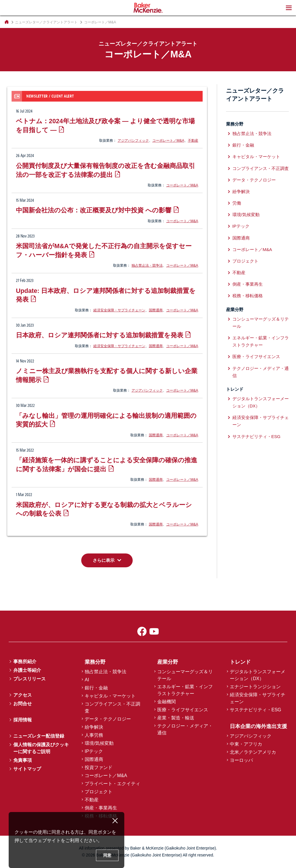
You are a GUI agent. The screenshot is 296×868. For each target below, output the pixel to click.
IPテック (241, 226)
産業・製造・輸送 (176, 718)
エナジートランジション (255, 687)
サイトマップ (27, 769)
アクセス (23, 695)
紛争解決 (241, 191)
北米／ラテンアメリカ (253, 752)
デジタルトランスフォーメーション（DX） (261, 402)
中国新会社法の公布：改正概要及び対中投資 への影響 (94, 210)
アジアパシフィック (133, 141)
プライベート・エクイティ (112, 784)
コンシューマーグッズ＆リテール (261, 323)
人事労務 (94, 735)
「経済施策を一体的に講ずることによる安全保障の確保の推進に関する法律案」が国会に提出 (107, 465)
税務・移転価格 (248, 296)
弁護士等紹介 (27, 670)
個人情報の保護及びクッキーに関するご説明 (41, 748)
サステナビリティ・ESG (257, 436)
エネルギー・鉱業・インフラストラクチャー (261, 341)
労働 (237, 203)
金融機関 (166, 702)
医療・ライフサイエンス (256, 357)
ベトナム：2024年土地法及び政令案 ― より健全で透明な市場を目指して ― (105, 126)
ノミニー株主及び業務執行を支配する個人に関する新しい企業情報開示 (107, 375)
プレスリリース (29, 679)
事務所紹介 (25, 662)
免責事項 (23, 760)
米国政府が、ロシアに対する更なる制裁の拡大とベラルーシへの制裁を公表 (104, 509)
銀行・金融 (243, 145)
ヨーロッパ (241, 760)
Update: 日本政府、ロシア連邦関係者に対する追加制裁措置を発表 (106, 295)
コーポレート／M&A (168, 141)
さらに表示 (104, 560)
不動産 (193, 141)
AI (87, 680)
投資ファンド (99, 767)
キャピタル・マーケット (256, 157)
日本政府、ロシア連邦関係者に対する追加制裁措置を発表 (100, 335)
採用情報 (23, 720)
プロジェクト (245, 261)
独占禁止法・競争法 (147, 265)
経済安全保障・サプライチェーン (119, 310)
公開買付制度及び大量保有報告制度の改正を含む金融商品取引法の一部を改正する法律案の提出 (106, 170)
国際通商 (156, 310)
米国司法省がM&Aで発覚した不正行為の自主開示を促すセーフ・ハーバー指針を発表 (104, 250)
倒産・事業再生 (248, 284)
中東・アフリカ (246, 744)
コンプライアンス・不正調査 (261, 168)
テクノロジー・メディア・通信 (261, 372)
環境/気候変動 (246, 215)
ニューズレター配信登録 (39, 736)
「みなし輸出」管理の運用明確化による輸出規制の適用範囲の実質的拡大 (106, 420)
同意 (107, 855)
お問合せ (23, 704)
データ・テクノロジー (254, 180)
